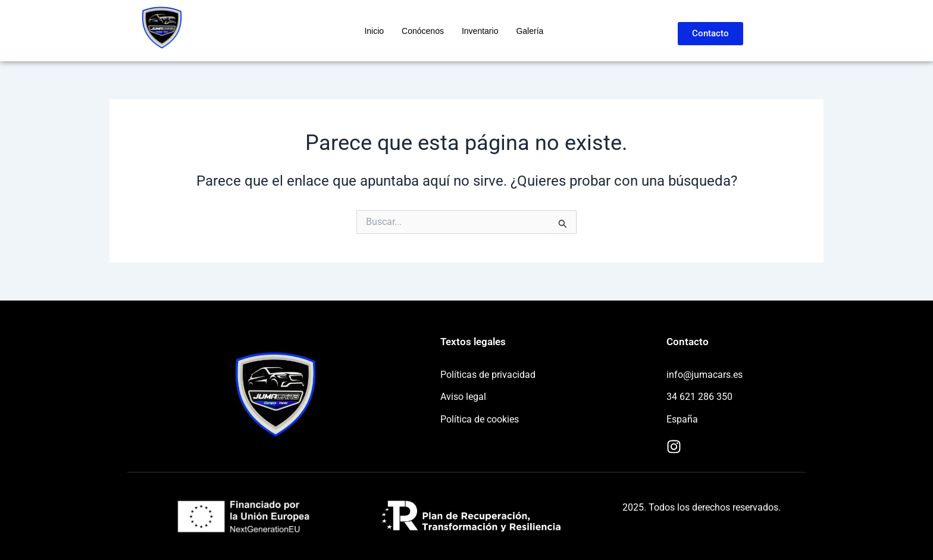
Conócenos (423, 31)
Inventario (480, 31)
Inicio (374, 31)
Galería (530, 31)
